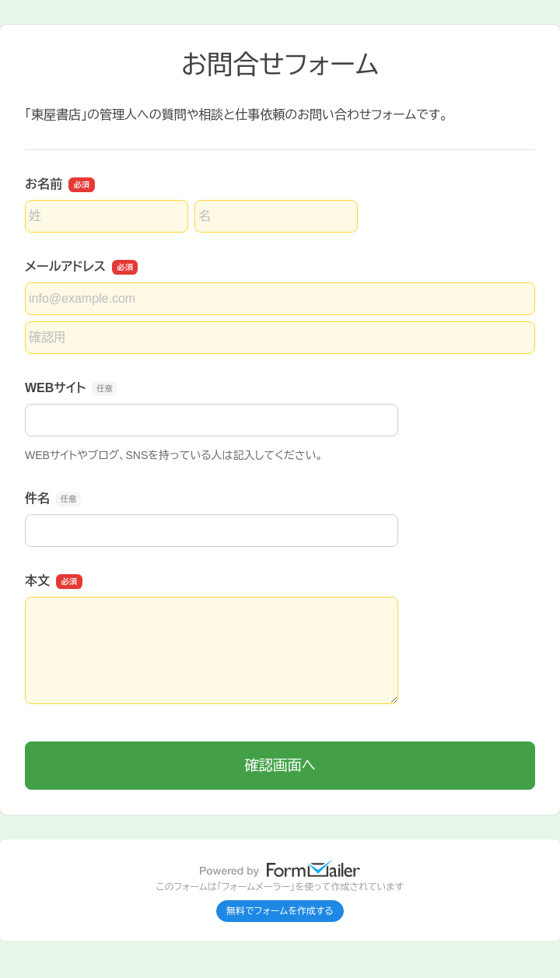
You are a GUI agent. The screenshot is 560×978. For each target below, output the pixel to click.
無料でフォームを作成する (280, 911)
